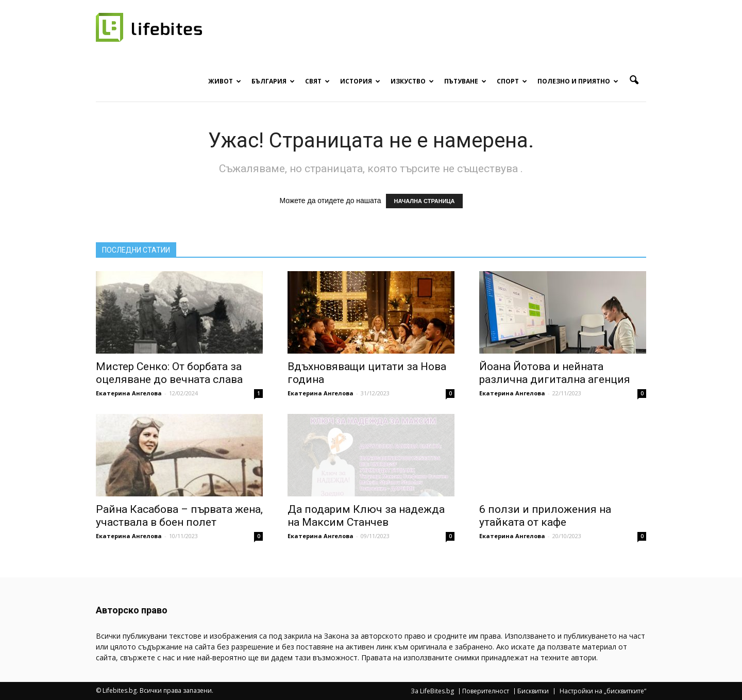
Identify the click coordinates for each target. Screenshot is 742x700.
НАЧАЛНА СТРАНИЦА (424, 201)
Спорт (512, 81)
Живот (225, 81)
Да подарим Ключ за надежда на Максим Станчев (366, 516)
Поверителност (486, 691)
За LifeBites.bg (432, 691)
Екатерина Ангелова (129, 393)
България (273, 81)
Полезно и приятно (578, 81)
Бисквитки (533, 691)
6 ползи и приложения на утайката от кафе (545, 516)
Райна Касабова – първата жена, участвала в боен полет (179, 516)
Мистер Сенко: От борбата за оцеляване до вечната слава (169, 373)
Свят (317, 81)
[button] (634, 80)
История (360, 81)
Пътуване (465, 81)
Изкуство (412, 81)
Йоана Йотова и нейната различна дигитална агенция (555, 373)
